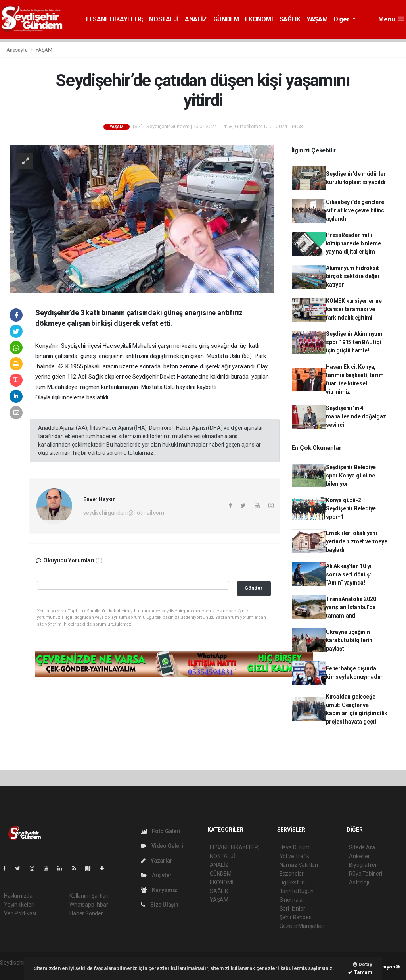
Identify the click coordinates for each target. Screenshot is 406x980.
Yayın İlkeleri (19, 905)
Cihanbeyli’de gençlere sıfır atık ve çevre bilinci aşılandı (356, 210)
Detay (363, 964)
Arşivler (156, 875)
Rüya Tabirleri (365, 874)
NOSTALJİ (164, 19)
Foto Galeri (161, 831)
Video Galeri (162, 846)
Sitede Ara (362, 847)
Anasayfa (17, 50)
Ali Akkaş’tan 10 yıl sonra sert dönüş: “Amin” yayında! (349, 574)
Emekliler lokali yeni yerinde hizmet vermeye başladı (357, 541)
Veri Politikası (20, 913)
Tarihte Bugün (297, 891)
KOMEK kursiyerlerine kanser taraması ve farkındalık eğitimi (354, 309)
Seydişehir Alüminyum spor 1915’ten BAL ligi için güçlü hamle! (354, 342)
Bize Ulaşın (160, 905)
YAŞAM (317, 19)
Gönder (254, 588)
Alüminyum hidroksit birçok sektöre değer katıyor (353, 276)
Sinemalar (292, 900)
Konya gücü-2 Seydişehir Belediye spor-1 (351, 508)
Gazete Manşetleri (302, 926)
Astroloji (359, 882)
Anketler (359, 856)
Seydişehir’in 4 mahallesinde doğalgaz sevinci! (356, 416)
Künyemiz (159, 890)
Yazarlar (156, 861)
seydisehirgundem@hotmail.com (124, 513)
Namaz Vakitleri (299, 865)
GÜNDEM (226, 19)
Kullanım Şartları (89, 896)
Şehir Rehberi (296, 917)
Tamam (360, 972)
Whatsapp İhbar (89, 905)
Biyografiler (363, 865)
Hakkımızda (18, 896)
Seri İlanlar (292, 909)
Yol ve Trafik (295, 856)
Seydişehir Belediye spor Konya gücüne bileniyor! (351, 476)
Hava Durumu (296, 847)
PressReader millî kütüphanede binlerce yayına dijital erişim (353, 243)
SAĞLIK (290, 19)
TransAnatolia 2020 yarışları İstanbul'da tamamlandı (351, 607)
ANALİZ (196, 19)
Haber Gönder (86, 913)
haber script (14, 971)
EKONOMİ (259, 19)
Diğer (342, 19)
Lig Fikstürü (293, 882)
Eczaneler (292, 874)
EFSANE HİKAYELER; (114, 19)
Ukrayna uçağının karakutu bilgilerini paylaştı (350, 640)
